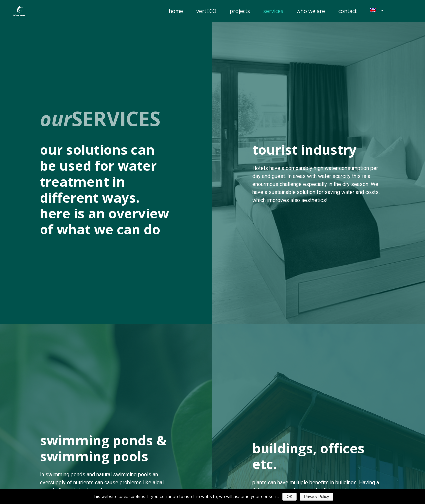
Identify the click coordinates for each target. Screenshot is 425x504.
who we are (311, 11)
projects (240, 11)
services (273, 11)
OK (289, 497)
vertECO (206, 11)
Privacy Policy (317, 497)
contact (347, 11)
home (176, 11)
